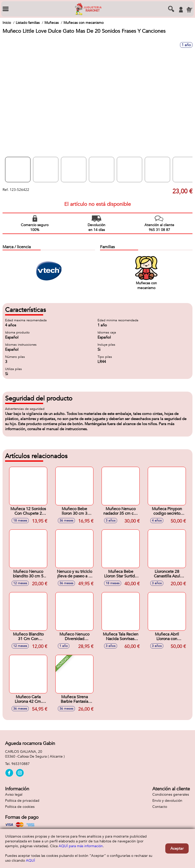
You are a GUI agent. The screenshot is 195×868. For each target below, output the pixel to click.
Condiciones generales (171, 795)
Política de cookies (20, 807)
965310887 (21, 764)
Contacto (160, 807)
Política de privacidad (22, 801)
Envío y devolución (167, 801)
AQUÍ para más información (81, 846)
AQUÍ (30, 861)
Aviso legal (14, 795)
